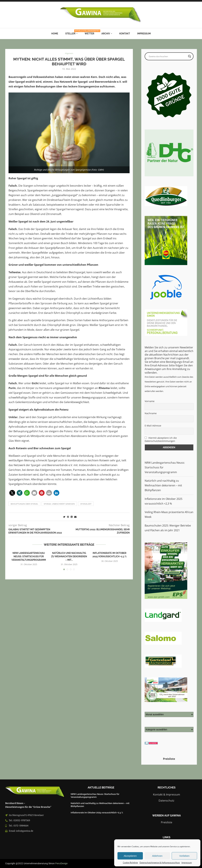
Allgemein (69, 54)
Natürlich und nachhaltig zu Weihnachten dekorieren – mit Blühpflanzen (163, 485)
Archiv (106, 34)
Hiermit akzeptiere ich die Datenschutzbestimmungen (161, 439)
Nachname (151, 413)
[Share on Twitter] (64, 517)
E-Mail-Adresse (153, 426)
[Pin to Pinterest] (68, 517)
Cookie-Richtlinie (130, 863)
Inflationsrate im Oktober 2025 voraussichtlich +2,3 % (97, 813)
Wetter (89, 34)
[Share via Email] (75, 517)
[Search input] (168, 56)
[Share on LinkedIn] (72, 517)
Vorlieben (184, 856)
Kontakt (125, 34)
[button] (12, 493)
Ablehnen (157, 856)
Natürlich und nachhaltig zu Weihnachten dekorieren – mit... (69, 556)
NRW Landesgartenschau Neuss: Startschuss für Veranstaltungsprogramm (29, 556)
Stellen (71, 32)
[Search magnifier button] (190, 56)
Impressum (187, 863)
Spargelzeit (86, 504)
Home (55, 34)
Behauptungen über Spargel (24, 504)
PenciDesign (61, 863)
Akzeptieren (130, 856)
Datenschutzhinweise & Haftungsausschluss (160, 863)
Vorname (150, 401)
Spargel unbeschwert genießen (59, 504)
